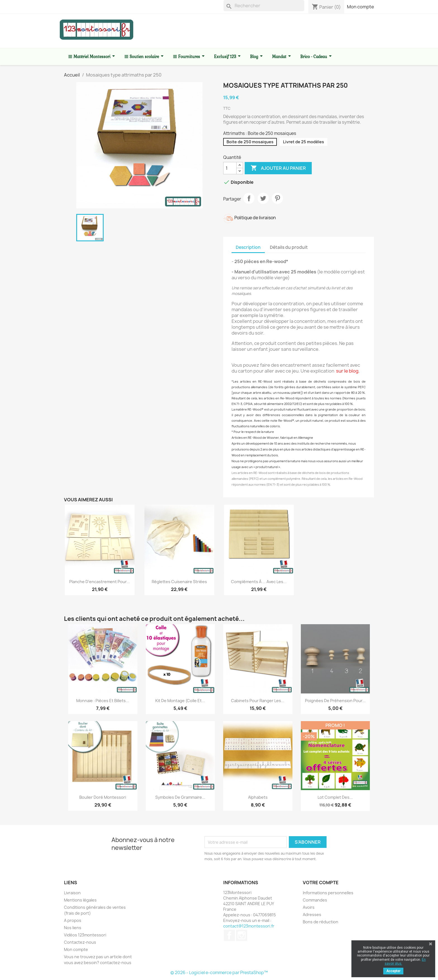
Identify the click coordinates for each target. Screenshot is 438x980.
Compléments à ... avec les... (259, 582)
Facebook (229, 935)
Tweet (263, 198)
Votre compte (321, 883)
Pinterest (277, 198)
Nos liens (73, 928)
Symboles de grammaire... (180, 797)
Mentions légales (80, 900)
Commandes (315, 900)
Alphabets (258, 797)
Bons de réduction (321, 922)
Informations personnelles (328, 893)
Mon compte (360, 7)
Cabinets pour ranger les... (258, 701)
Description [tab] (248, 247)
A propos (73, 920)
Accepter (393, 971)
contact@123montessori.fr (249, 926)
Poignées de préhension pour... (335, 701)
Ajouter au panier (278, 168)
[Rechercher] (264, 6)
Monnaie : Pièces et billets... (103, 701)
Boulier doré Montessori (103, 797)
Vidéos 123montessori (85, 935)
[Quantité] (230, 168)
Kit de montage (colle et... (180, 701)
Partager (249, 198)
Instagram (242, 935)
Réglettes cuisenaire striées (179, 582)
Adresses (312, 915)
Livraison (72, 893)
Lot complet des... (335, 797)
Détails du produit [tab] (289, 247)
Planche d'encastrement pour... (100, 582)
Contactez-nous (80, 942)
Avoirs (309, 907)
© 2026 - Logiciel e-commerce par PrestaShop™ (219, 973)
